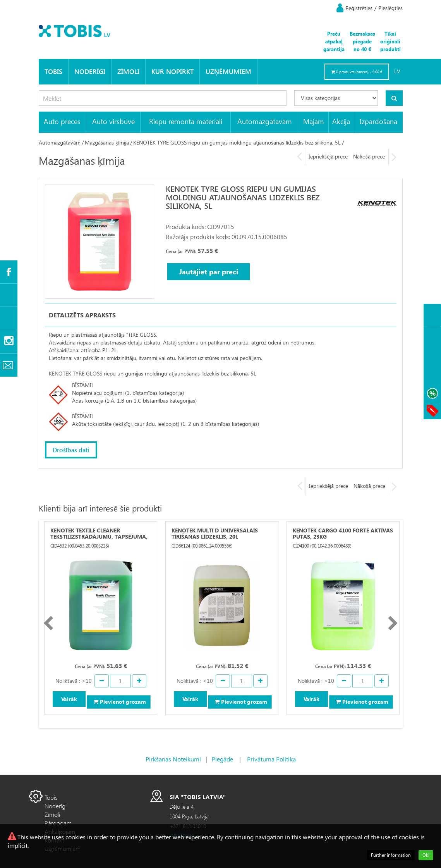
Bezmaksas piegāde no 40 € (362, 41)
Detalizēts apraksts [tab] (82, 315)
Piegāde (222, 759)
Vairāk (69, 699)
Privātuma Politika (271, 759)
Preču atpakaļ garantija (334, 41)
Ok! (426, 855)
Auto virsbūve (113, 121)
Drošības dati (71, 450)
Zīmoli (128, 71)
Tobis (53, 71)
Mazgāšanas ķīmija (107, 142)
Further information (391, 855)
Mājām (314, 121)
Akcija (341, 121)
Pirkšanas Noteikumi (173, 759)
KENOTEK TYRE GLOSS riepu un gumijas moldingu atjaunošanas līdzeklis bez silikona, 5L (237, 142)
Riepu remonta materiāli (186, 121)
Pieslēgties (390, 8)
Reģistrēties (359, 8)
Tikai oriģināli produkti (390, 41)
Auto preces (62, 121)
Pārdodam (58, 823)
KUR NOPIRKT (172, 71)
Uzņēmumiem (228, 71)
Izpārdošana (378, 121)
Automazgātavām (265, 121)
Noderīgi (90, 71)
